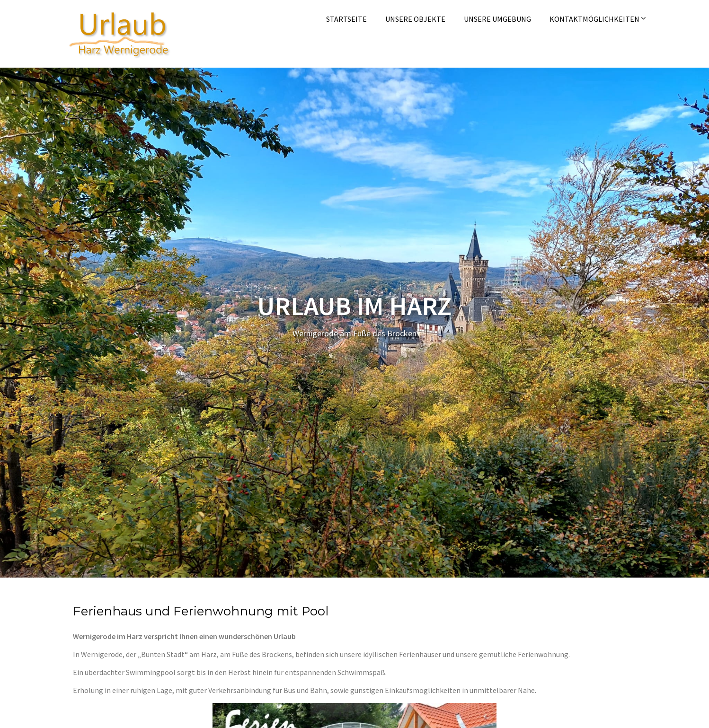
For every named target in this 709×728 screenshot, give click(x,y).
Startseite (346, 19)
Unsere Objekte (415, 19)
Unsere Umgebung (497, 19)
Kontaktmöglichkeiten (594, 19)
